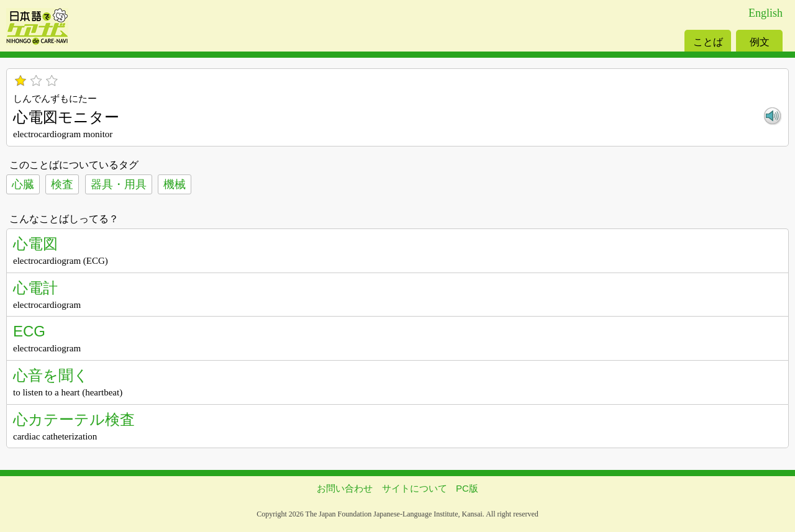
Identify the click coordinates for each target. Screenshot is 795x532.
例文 (760, 42)
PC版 (467, 488)
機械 (175, 184)
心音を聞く (51, 375)
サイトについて (415, 488)
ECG (29, 331)
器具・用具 (119, 184)
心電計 (35, 288)
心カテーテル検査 (74, 419)
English (765, 13)
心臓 (23, 184)
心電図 (35, 244)
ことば (708, 42)
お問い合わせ (345, 488)
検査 (62, 184)
